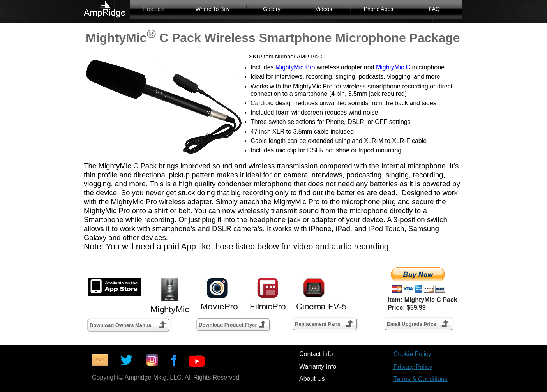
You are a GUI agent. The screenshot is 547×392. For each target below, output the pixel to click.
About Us (312, 379)
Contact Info (316, 354)
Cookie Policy (412, 354)
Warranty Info (318, 366)
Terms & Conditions (421, 379)
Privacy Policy (413, 367)
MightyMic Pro (295, 67)
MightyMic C (393, 67)
